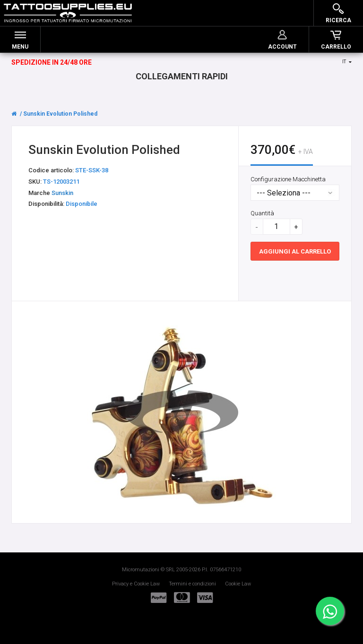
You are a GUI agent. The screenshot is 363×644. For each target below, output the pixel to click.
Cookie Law (238, 584)
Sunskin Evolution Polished (60, 114)
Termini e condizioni (192, 584)
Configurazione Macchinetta (288, 179)
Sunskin (62, 193)
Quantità (262, 213)
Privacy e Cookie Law (136, 584)
